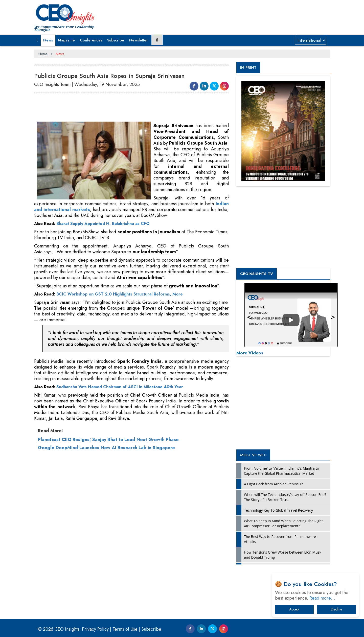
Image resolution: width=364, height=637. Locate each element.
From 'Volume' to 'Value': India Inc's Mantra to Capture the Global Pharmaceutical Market (281, 471)
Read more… (322, 598)
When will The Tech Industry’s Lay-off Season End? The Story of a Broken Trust (285, 497)
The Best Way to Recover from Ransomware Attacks (280, 539)
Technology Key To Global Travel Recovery (278, 510)
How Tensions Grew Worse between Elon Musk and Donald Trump (283, 555)
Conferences (91, 40)
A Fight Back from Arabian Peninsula (274, 484)
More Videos (250, 353)
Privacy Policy (95, 629)
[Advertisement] (126, 108)
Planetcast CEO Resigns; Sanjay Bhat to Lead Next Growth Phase (108, 440)
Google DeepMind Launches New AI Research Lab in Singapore (106, 448)
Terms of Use (125, 629)
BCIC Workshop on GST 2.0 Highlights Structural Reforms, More (120, 294)
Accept (294, 609)
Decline (336, 609)
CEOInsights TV (257, 274)
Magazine (66, 40)
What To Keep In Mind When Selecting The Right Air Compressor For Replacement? (283, 523)
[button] (37, 40)
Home (43, 54)
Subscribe (116, 40)
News (48, 40)
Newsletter (139, 40)
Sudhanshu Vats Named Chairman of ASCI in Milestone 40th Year (120, 387)
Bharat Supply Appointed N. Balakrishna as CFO (103, 224)
